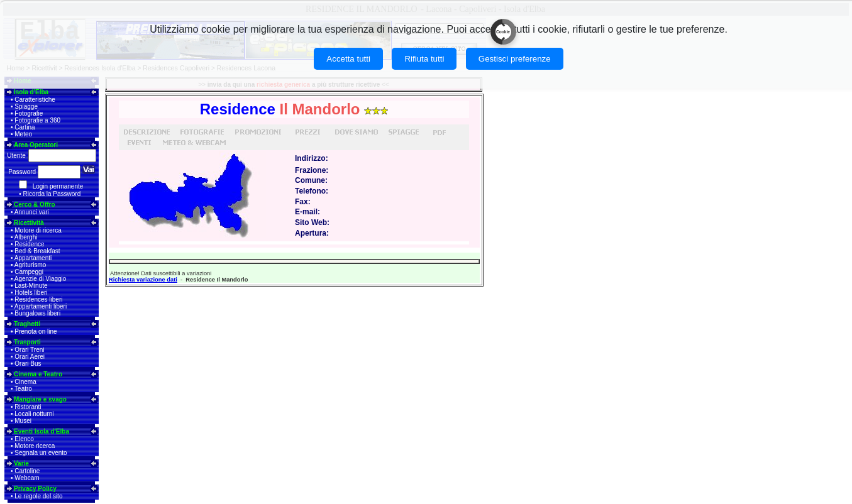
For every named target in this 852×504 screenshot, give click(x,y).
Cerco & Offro (35, 205)
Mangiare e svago (40, 399)
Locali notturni (34, 414)
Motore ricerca (35, 446)
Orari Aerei (30, 357)
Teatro (23, 389)
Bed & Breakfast (37, 251)
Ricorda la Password (52, 194)
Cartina (25, 127)
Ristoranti (28, 407)
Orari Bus (28, 364)
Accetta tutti (348, 59)
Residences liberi (38, 299)
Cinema (25, 382)
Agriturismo (30, 265)
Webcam (27, 478)
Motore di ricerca (38, 230)
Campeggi (29, 272)
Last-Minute (31, 286)
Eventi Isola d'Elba (41, 431)
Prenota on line (36, 331)
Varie (21, 463)
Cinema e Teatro (38, 374)
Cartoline (27, 471)
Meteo (23, 134)
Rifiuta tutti (424, 59)
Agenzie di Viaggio (41, 279)
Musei (23, 421)
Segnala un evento (41, 453)
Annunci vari (32, 212)
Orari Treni (29, 350)
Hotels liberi (31, 293)
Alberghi (26, 237)
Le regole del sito (38, 496)
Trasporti (27, 342)
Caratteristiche (35, 100)
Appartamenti (33, 258)
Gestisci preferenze (515, 59)
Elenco (24, 439)
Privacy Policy (35, 489)
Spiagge (26, 107)
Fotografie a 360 (37, 120)
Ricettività (29, 223)
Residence (29, 244)
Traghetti (27, 324)
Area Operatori (36, 145)
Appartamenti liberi (41, 306)
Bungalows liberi (37, 313)
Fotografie (29, 113)
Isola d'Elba (31, 92)
